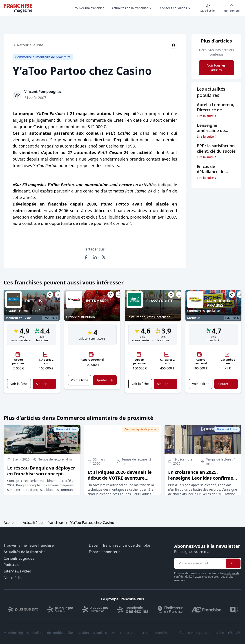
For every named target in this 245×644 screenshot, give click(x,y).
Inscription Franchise (154, 633)
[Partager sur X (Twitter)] (104, 257)
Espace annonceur (104, 552)
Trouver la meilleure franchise (29, 545)
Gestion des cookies (92, 633)
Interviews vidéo (17, 571)
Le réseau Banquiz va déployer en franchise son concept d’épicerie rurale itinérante (41, 474)
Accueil (10, 523)
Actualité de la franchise (43, 523)
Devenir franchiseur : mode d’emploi (119, 545)
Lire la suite (207, 116)
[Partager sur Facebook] (86, 257)
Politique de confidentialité (53, 633)
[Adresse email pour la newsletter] (199, 563)
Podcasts (11, 565)
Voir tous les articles (216, 68)
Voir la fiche (19, 384)
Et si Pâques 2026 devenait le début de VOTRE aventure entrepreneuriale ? (120, 478)
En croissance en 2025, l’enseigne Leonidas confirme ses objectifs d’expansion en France (201, 481)
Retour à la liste (28, 45)
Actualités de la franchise (25, 552)
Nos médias (13, 578)
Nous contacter (122, 633)
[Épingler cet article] (174, 45)
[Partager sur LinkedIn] (95, 257)
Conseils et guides (19, 558)
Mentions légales (16, 633)
